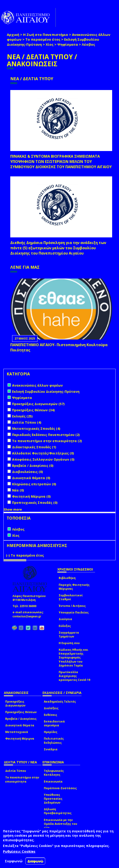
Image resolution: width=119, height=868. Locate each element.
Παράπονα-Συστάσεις (60, 788)
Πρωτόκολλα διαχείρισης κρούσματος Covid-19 (74, 676)
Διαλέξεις (51, 708)
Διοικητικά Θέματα (20, 725)
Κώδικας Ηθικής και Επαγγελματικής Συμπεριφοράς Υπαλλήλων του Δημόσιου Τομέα (73, 658)
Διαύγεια (65, 619)
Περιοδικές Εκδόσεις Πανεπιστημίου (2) (46, 435)
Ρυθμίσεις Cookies (19, 851)
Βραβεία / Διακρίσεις (21, 719)
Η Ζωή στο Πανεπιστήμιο (46, 35)
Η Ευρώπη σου (69, 643)
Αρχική (13, 35)
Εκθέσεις (50, 715)
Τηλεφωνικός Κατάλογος (54, 773)
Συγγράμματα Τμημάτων (69, 634)
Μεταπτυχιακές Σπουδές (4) (36, 429)
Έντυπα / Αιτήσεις (72, 606)
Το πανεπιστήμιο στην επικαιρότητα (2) (47, 441)
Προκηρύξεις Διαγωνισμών (15, 703)
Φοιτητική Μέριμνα (20, 739)
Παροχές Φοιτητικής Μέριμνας (74, 587)
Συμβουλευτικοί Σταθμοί (71, 597)
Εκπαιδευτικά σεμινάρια (54, 723)
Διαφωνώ (35, 861)
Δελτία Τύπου (16, 771)
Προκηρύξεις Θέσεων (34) (33, 410)
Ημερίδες (51, 732)
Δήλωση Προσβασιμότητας (58, 811)
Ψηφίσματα (68, 44)
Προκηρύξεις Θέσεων (21, 712)
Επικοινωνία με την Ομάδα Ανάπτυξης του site (61, 824)
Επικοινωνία (53, 782)
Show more (13, 509)
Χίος (50, 44)
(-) (8, 555)
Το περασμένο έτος (43, 39)
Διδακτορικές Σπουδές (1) (34, 447)
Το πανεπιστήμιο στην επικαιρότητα (22, 779)
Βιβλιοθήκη (67, 578)
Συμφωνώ (14, 861)
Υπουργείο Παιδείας (74, 612)
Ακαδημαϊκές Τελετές (60, 702)
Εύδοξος (65, 626)
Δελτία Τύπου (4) (27, 422)
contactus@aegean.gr (28, 616)
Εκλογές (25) (22, 416)
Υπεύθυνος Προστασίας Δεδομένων (53, 799)
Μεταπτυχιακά (17, 732)
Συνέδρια (51, 749)
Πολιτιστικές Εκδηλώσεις (54, 741)
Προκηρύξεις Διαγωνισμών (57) (38, 404)
